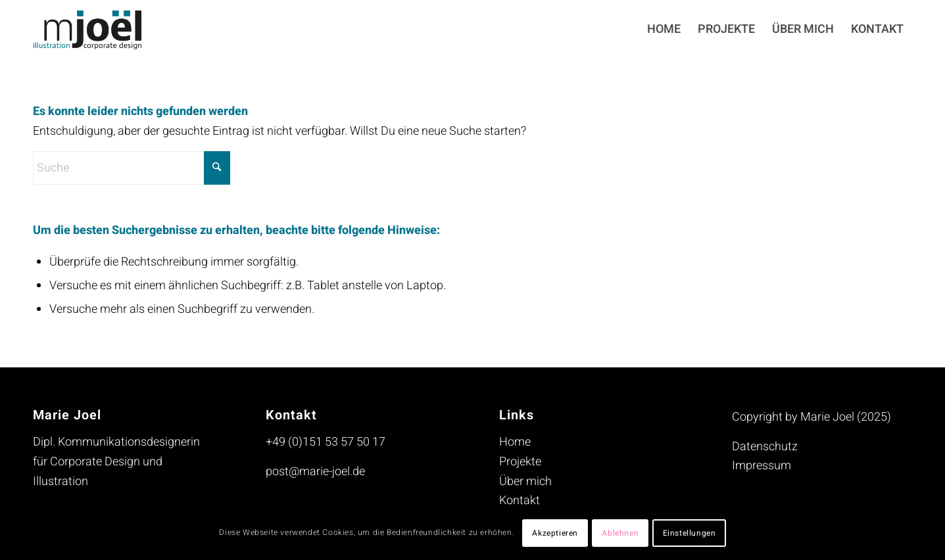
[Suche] (132, 168)
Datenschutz (765, 447)
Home (515, 442)
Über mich (525, 481)
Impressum (762, 466)
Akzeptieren (555, 533)
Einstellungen (690, 533)
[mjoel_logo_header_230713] (97, 30)
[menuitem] (664, 30)
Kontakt (520, 501)
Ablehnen (620, 533)
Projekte (520, 462)
